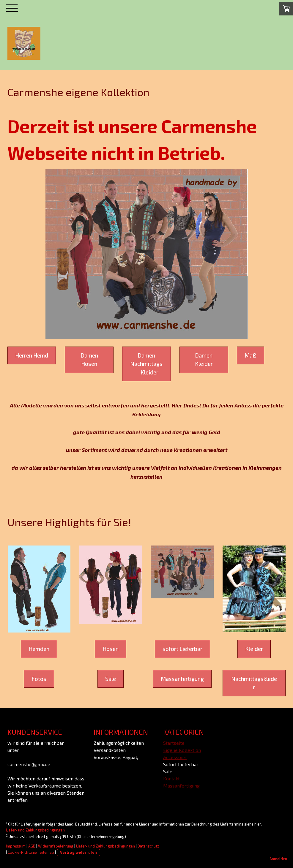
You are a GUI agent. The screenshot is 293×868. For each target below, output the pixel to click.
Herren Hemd (32, 355)
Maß (251, 355)
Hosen (111, 649)
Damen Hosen (89, 360)
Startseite (174, 743)
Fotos (39, 679)
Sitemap (47, 852)
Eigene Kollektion (182, 750)
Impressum (16, 846)
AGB (32, 846)
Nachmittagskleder (254, 683)
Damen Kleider (204, 360)
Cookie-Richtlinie (22, 852)
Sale (111, 679)
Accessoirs (175, 757)
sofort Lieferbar (182, 649)
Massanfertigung (182, 679)
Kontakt (171, 778)
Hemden (39, 649)
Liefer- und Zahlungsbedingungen (35, 830)
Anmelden (278, 859)
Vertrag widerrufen (78, 852)
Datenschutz (148, 846)
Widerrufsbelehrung (56, 846)
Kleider (254, 649)
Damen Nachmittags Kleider (146, 364)
